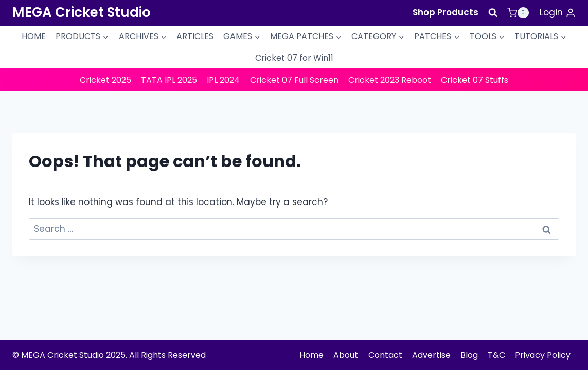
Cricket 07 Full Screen (294, 80)
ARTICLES (195, 36)
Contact (385, 355)
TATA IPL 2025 (169, 80)
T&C (496, 355)
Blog (469, 355)
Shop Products (446, 12)
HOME (34, 36)
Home (311, 355)
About (346, 355)
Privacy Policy (543, 355)
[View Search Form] (493, 13)
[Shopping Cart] (518, 13)
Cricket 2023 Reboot (390, 80)
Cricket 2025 (105, 80)
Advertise (431, 355)
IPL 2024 (223, 80)
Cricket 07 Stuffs (475, 80)
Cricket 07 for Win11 (294, 58)
